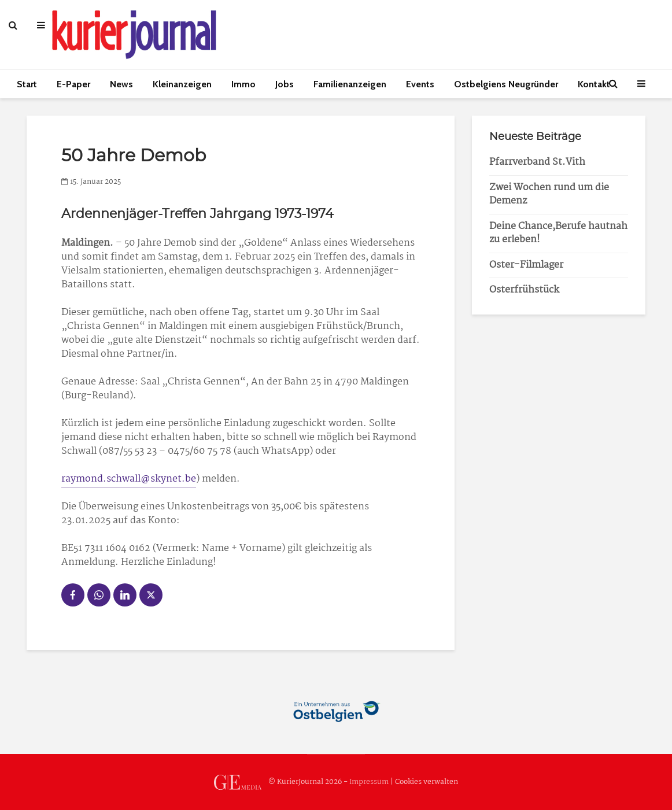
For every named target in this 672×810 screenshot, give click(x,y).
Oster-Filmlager (526, 265)
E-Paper (73, 84)
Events (420, 84)
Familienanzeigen (350, 84)
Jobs (285, 84)
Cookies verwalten (427, 782)
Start (27, 84)
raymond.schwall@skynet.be (129, 479)
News (121, 84)
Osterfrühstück (524, 290)
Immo (243, 84)
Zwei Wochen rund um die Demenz (549, 194)
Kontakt (594, 84)
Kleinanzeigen (182, 84)
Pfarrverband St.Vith (537, 162)
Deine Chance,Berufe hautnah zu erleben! (558, 233)
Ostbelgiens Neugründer (506, 84)
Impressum (369, 782)
